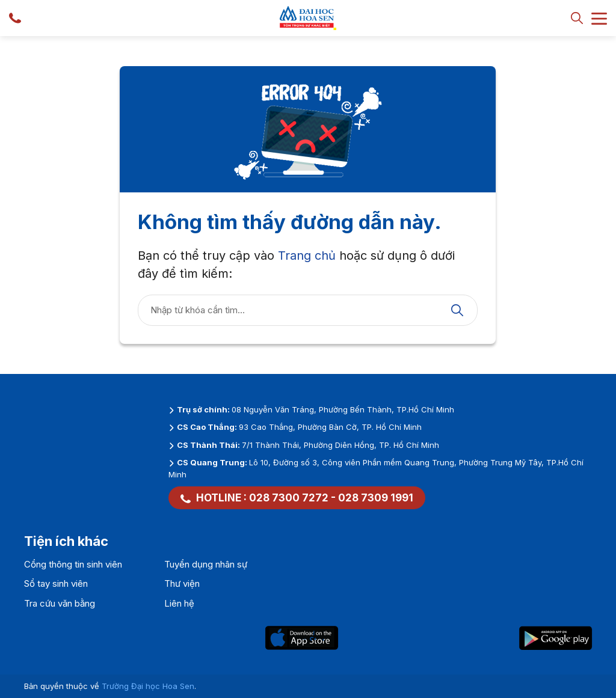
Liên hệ (179, 603)
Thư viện (182, 583)
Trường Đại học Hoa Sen (148, 686)
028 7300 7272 (289, 498)
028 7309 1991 (376, 498)
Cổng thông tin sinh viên (73, 564)
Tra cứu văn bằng (60, 603)
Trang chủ (307, 256)
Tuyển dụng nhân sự (206, 564)
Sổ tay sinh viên (56, 583)
